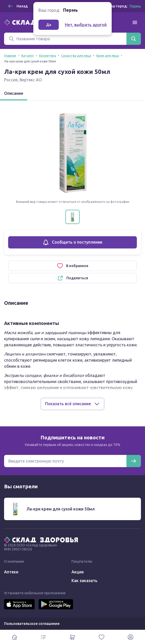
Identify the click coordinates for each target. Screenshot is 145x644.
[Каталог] (43, 637)
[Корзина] (72, 637)
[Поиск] (65, 39)
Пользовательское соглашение (32, 624)
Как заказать (84, 581)
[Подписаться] (134, 461)
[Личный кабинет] (130, 637)
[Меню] (135, 22)
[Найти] (134, 39)
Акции (78, 572)
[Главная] (42, 540)
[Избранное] (101, 637)
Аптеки (11, 572)
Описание (14, 93)
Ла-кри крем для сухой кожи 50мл (61, 509)
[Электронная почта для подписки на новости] (65, 461)
